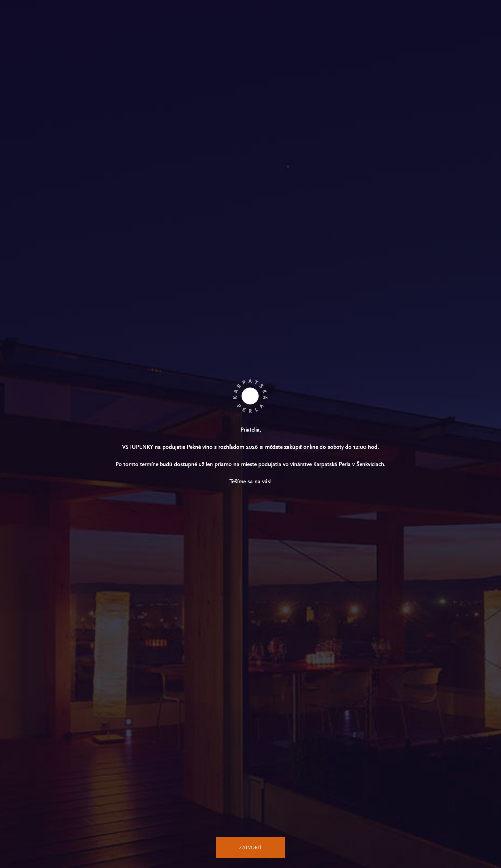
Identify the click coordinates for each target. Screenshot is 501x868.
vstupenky (138, 447)
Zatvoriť (250, 847)
